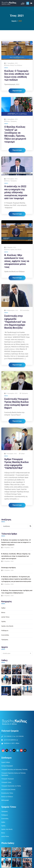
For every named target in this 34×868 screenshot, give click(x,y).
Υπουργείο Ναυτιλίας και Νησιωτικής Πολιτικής (14, 769)
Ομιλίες (4, 621)
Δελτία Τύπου (5, 617)
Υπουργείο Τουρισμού (8, 779)
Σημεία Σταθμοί (6, 762)
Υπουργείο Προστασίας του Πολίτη (11, 786)
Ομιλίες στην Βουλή (16, 250)
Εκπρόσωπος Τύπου (7, 793)
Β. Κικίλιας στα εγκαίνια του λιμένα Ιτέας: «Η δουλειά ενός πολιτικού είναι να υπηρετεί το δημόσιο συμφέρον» (16, 542)
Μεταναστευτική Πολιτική (8, 789)
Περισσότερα (17, 91)
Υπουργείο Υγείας (6, 782)
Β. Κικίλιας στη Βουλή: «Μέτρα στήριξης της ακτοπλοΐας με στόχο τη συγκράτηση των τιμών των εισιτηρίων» (16, 556)
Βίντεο (8, 65)
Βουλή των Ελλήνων (16, 65)
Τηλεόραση (13, 121)
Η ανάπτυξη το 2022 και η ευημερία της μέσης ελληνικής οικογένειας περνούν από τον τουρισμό (16, 192)
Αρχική (14, 21)
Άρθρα (23, 454)
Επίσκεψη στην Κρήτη (9, 568)
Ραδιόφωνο (5, 631)
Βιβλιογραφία (5, 800)
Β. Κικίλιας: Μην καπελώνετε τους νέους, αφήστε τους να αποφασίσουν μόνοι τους (17, 261)
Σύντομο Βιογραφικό (7, 766)
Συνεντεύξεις (26, 310)
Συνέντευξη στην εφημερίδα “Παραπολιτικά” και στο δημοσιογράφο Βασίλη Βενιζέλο (15, 322)
